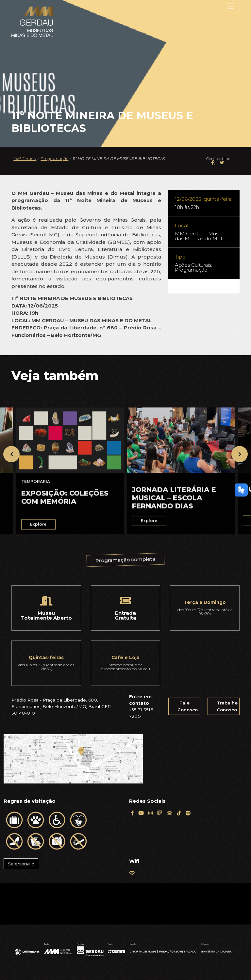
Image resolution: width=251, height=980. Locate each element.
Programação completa (125, 560)
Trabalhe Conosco (227, 706)
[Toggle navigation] (231, 6)
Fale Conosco (188, 706)
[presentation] (11, 454)
